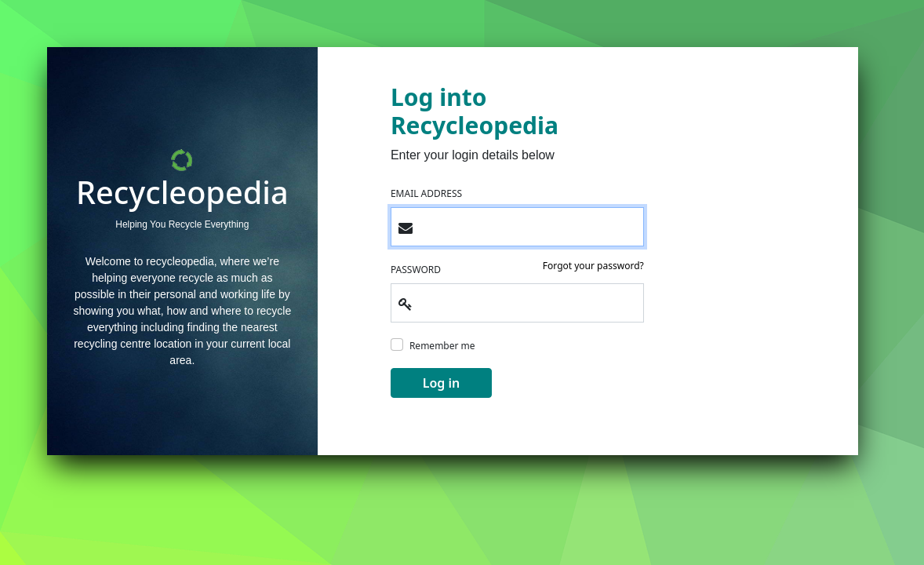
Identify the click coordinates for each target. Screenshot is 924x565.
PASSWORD (416, 270)
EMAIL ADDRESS (426, 193)
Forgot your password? (593, 266)
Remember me (442, 346)
